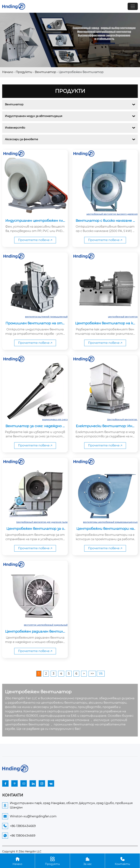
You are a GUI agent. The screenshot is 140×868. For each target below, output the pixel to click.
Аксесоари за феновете (22, 139)
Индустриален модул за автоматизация (34, 116)
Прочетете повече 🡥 (35, 240)
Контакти (122, 861)
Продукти (24, 72)
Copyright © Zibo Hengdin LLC (22, 851)
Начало (8, 72)
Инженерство (15, 128)
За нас (87, 861)
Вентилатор (45, 72)
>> (92, 674)
